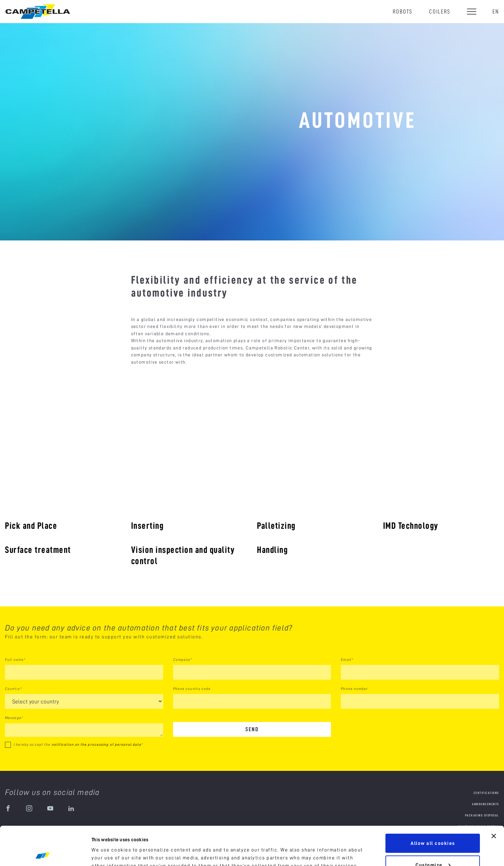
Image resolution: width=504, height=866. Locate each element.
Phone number (354, 689)
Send (252, 729)
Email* (347, 660)
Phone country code (192, 689)
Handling (272, 550)
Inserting (147, 525)
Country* (13, 689)
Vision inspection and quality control (183, 555)
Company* (183, 660)
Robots (403, 11)
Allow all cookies (433, 805)
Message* (14, 718)
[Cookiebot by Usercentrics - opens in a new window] (43, 853)
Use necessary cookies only (433, 848)
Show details (108, 853)
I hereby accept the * (78, 744)
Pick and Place (31, 525)
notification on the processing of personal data (97, 744)
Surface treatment (38, 550)
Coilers (440, 11)
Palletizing (276, 525)
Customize (433, 826)
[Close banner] (494, 797)
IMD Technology (411, 525)
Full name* (15, 660)
